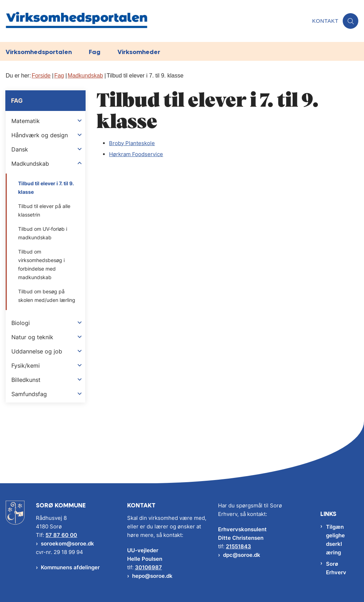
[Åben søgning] (351, 21)
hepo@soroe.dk (152, 576)
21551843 (238, 546)
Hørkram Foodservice (136, 154)
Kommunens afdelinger (70, 567)
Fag (95, 52)
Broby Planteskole (132, 143)
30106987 (148, 567)
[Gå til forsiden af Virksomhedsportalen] (154, 21)
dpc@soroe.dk (242, 555)
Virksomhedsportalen (39, 52)
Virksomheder (139, 52)
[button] (80, 121)
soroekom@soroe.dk (67, 544)
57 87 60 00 (61, 535)
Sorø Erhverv (336, 568)
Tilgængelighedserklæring (335, 540)
